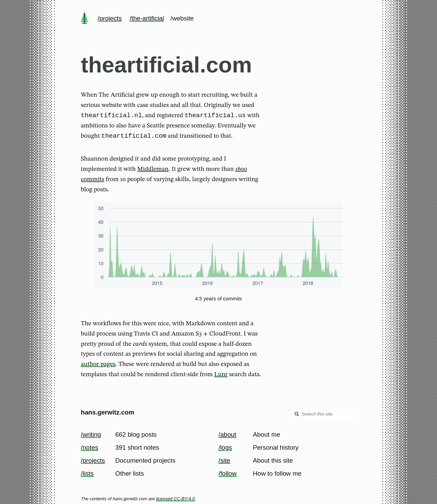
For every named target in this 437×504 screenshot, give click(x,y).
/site (224, 460)
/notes (90, 447)
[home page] (84, 19)
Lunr (221, 377)
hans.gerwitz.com (108, 413)
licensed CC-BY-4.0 (175, 499)
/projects (110, 18)
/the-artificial (147, 18)
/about (227, 434)
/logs (225, 447)
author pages (98, 366)
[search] (297, 415)
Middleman (153, 171)
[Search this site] (324, 414)
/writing (91, 434)
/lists (87, 473)
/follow (228, 473)
